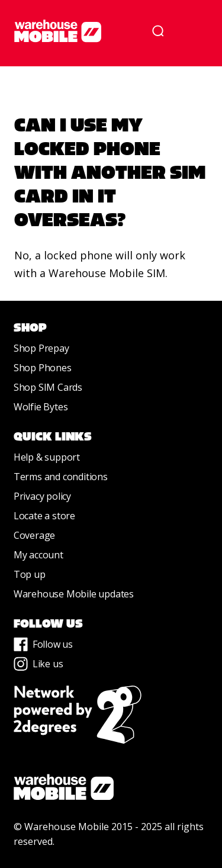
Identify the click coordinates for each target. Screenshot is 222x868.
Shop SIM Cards (48, 387)
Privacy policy (42, 496)
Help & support (47, 457)
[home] (78, 31)
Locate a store (44, 516)
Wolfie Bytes (41, 407)
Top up (30, 574)
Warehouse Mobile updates (74, 594)
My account (38, 555)
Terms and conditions (61, 477)
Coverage (34, 535)
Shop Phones (43, 368)
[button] (191, 31)
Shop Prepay (41, 348)
